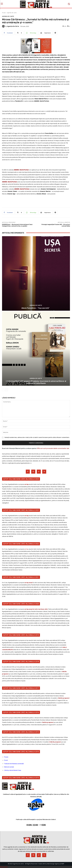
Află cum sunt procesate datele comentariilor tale (53, 448)
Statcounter (4, 867)
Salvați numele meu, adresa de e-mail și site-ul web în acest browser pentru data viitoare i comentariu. (37, 437)
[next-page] (7, 390)
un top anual (29, 583)
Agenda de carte (12, 13)
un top (27, 484)
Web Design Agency (53, 864)
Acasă (4, 13)
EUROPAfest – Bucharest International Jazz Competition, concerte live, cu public (17, 225)
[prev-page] (3, 390)
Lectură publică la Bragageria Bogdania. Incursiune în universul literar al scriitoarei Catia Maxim (36, 382)
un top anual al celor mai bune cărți (36, 609)
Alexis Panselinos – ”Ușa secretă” (36, 308)
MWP (63, 864)
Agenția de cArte (13, 26)
